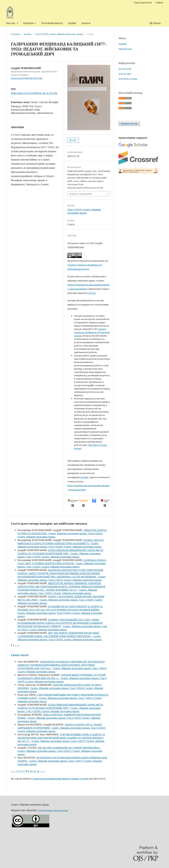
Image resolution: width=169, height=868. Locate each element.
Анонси (86, 23)
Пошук (155, 23)
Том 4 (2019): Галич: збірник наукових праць (59, 34)
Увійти (159, 2)
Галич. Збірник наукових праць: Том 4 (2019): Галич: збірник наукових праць (62, 680)
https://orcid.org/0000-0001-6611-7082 (27, 78)
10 (31, 771)
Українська (125, 49)
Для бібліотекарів (128, 79)
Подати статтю (129, 123)
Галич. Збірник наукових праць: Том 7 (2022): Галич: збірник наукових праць (57, 591)
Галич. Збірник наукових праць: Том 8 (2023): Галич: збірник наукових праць (62, 578)
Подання (29, 23)
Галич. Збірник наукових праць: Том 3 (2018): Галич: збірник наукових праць (59, 555)
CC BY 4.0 (91, 293)
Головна (15, 34)
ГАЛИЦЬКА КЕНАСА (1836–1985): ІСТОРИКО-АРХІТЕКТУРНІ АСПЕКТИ (62, 562)
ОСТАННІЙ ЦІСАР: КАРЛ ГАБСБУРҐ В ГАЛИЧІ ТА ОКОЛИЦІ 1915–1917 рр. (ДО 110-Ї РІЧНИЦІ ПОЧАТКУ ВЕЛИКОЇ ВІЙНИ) (60, 608)
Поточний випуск (52, 23)
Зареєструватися (143, 2)
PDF (74, 140)
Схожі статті (20, 655)
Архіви (72, 23)
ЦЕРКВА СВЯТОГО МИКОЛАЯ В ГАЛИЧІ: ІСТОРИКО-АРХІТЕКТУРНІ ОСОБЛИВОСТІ (61, 542)
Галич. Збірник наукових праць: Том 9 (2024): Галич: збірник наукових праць (60, 545)
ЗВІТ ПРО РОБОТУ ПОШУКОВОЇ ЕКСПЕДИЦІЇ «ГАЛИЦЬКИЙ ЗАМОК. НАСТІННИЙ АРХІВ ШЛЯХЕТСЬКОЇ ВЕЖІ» (58, 634)
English (123, 44)
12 (38, 771)
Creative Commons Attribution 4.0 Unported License (92, 332)
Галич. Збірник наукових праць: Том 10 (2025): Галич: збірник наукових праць (62, 628)
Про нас (11, 23)
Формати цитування (81, 194)
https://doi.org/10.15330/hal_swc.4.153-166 (34, 93)
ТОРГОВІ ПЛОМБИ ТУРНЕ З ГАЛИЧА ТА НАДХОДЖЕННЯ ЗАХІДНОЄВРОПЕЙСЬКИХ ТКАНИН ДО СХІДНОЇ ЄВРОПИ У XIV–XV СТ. (61, 738)
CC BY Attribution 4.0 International (53, 810)
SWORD (84, 477)
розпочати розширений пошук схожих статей (60, 779)
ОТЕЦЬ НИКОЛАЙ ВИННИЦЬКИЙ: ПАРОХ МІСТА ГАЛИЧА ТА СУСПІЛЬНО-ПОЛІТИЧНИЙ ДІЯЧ (60, 552)
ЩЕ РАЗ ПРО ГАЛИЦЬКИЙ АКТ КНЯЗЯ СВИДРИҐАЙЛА (69, 748)
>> (18, 645)
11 (35, 771)
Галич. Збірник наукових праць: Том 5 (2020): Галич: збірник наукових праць (62, 565)
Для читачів (125, 69)
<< (12, 771)
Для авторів (125, 74)
